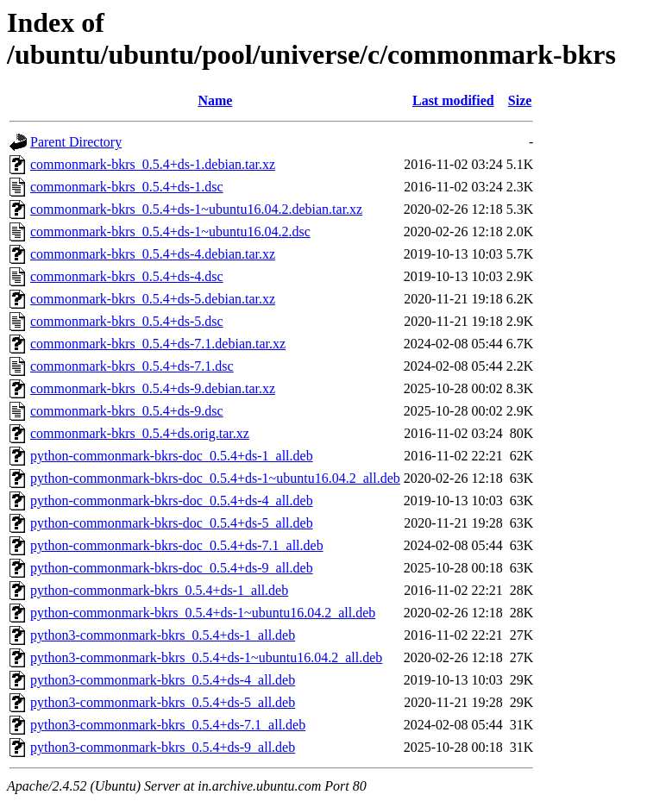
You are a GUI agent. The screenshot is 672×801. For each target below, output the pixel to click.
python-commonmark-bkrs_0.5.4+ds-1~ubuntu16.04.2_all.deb (203, 613)
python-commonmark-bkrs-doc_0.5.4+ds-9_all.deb (172, 568)
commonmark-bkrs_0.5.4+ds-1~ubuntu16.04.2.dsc (170, 232)
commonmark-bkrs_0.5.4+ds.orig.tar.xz (140, 433)
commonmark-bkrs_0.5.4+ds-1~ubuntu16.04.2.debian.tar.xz (196, 209)
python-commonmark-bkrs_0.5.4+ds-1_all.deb (159, 590)
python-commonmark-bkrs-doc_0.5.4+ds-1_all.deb (172, 456)
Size (520, 100)
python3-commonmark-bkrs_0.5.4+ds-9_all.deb (163, 747)
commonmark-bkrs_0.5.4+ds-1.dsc (127, 187)
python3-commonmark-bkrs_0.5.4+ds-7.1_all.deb (168, 725)
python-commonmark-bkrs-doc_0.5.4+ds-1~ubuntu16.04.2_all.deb (215, 478)
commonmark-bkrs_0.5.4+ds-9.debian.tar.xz (153, 388)
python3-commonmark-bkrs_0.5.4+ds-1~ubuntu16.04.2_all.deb (206, 657)
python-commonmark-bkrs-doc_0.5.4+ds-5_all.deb (172, 523)
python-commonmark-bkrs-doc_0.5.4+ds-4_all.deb (172, 501)
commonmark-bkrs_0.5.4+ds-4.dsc (127, 276)
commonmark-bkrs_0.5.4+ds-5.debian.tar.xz (153, 299)
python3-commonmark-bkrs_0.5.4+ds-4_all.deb (163, 680)
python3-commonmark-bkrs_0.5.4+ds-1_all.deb (163, 635)
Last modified (453, 100)
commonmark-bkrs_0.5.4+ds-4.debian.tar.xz (153, 254)
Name (215, 100)
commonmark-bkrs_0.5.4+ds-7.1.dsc (132, 366)
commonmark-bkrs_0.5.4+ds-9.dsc (127, 411)
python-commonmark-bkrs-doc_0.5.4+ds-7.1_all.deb (177, 545)
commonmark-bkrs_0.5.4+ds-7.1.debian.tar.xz (158, 344)
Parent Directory (76, 142)
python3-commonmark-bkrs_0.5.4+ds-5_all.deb (163, 702)
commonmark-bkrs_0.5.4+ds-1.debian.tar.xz (153, 164)
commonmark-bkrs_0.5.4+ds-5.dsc (127, 321)
